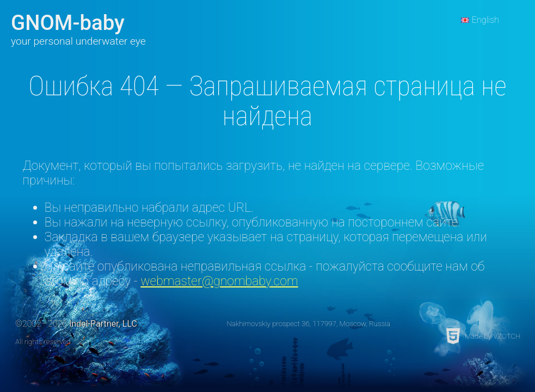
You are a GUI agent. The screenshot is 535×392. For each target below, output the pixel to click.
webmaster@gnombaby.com (219, 281)
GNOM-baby (68, 23)
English (485, 20)
